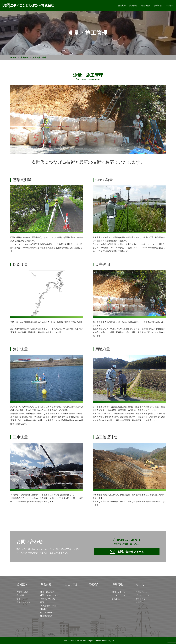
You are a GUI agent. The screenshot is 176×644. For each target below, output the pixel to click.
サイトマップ (142, 599)
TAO (114, 641)
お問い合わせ (142, 592)
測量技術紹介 (46, 616)
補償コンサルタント (49, 599)
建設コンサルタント (49, 595)
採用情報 (170, 6)
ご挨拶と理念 (22, 592)
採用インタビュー (120, 592)
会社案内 (122, 6)
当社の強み (146, 6)
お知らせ (140, 602)
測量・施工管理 (47, 592)
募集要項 (116, 599)
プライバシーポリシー (145, 595)
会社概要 (20, 595)
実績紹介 (158, 6)
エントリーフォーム (121, 595)
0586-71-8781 (129, 540)
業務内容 (133, 6)
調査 (42, 602)
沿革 (18, 599)
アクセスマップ (23, 602)
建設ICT (44, 609)
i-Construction (46, 612)
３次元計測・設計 (48, 606)
